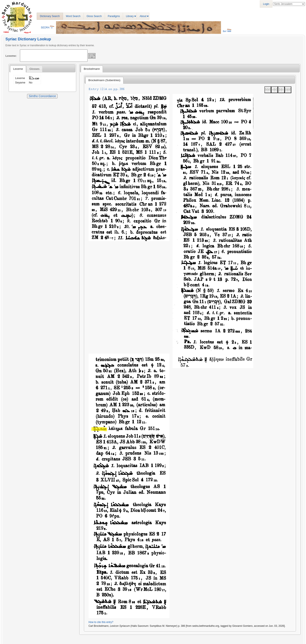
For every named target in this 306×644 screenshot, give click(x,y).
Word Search (73, 16)
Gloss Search (94, 16)
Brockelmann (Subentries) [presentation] (104, 80)
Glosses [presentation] (34, 69)
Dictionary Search (50, 16)
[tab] (18, 69)
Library (130, 16)
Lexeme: (11, 56)
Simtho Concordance (42, 96)
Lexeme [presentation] (18, 69)
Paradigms (114, 16)
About (143, 16)
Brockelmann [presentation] (92, 69)
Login (266, 4)
